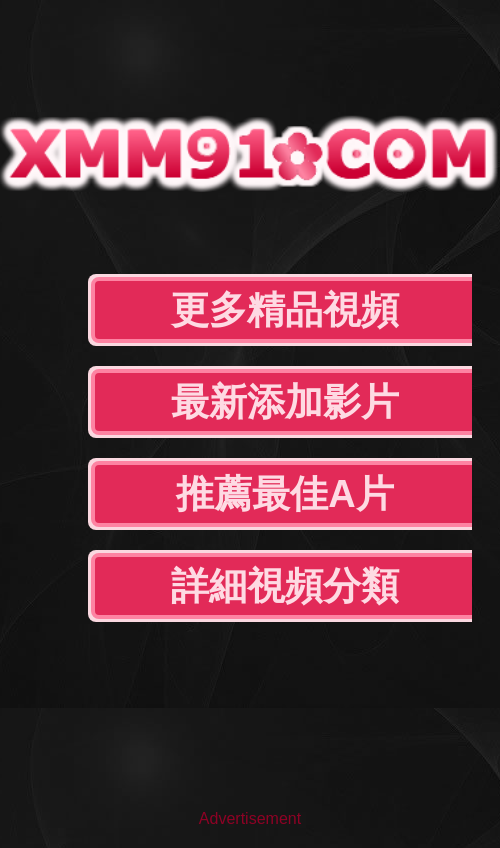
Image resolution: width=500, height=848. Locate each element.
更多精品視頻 (285, 310)
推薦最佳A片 (284, 494)
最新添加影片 (285, 402)
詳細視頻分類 (285, 586)
